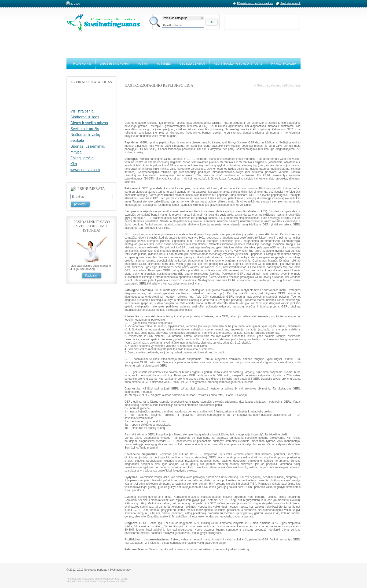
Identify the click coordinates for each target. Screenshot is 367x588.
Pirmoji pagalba (284, 64)
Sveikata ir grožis (85, 129)
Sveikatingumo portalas (103, 23)
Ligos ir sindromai (114, 64)
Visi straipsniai (82, 111)
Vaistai (142, 64)
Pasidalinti (92, 276)
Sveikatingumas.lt (290, 3)
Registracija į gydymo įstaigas (238, 64)
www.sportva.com (85, 170)
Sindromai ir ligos (85, 117)
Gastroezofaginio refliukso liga (279, 85)
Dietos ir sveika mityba (89, 123)
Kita (74, 164)
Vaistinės (164, 64)
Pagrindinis (82, 64)
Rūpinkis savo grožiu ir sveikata (255, 3)
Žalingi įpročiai (82, 158)
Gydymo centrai (192, 64)
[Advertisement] (183, 43)
